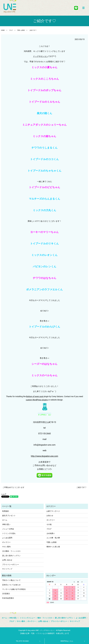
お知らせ (50, 516)
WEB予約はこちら (67, 641)
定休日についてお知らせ (11, 585)
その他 (49, 524)
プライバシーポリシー (11, 565)
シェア (4, 494)
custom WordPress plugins (37, 400)
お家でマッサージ (53, 511)
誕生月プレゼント (9, 516)
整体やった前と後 (53, 547)
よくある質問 (7, 538)
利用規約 (6, 511)
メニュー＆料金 (8, 529)
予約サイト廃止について (11, 580)
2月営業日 (6, 594)
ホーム (5, 520)
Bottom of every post (35, 396)
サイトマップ (7, 569)
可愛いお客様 (21, 30)
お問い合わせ (7, 560)
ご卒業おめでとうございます (13, 487)
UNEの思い (6, 524)
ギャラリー (6, 542)
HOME (3, 30)
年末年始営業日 (8, 598)
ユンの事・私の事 (53, 538)
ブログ (11, 30)
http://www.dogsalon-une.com (44, 456)
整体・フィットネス (45, 618)
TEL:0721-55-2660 (22, 641)
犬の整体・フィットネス (11, 551)
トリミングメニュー (27, 618)
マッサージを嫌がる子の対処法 (14, 589)
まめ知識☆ (51, 533)
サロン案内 (6, 547)
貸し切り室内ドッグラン (11, 556)
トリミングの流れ (9, 533)
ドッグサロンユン (41, 56)
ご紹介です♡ (81, 487)
